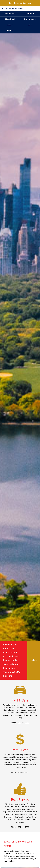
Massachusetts (10, 13)
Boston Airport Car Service (13, 8)
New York (10, 31)
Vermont (10, 25)
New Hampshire (30, 19)
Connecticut (30, 13)
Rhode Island (10, 19)
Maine (30, 25)
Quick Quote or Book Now (20, 3)
